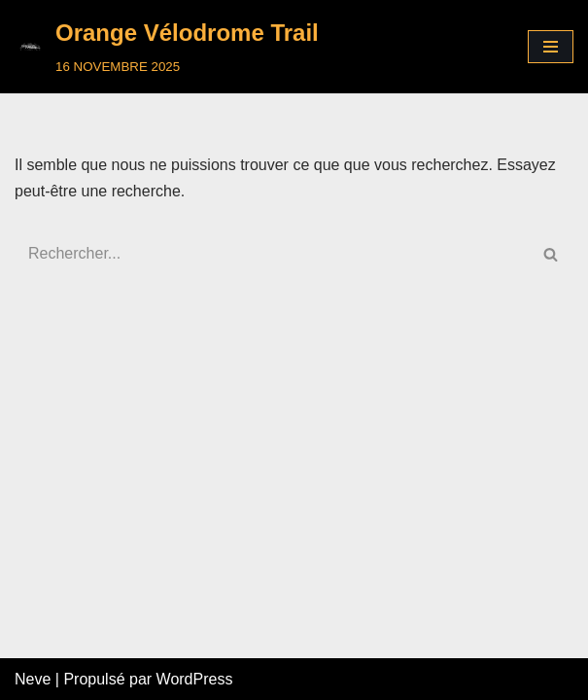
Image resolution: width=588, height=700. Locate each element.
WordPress (195, 679)
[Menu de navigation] (551, 47)
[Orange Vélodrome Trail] (167, 47)
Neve (33, 679)
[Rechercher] (272, 254)
